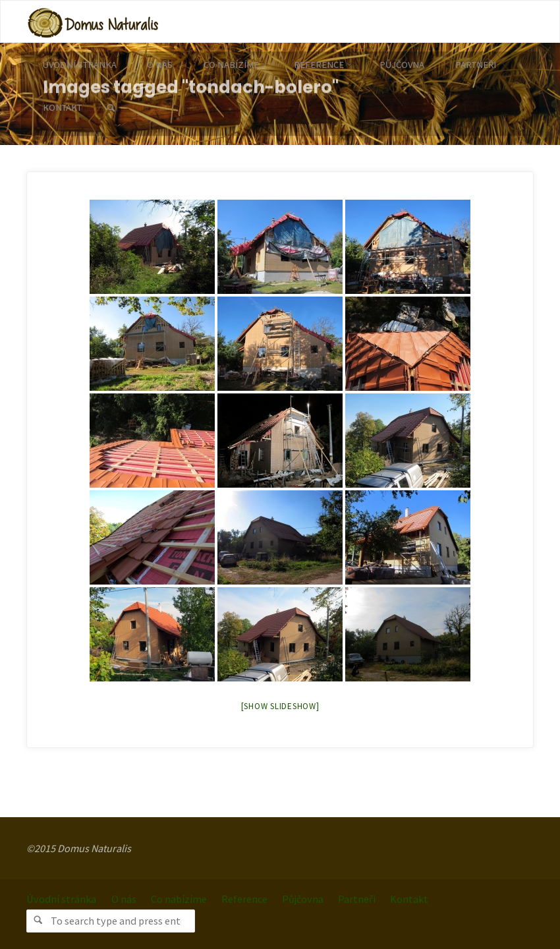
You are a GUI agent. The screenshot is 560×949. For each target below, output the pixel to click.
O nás (124, 899)
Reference (244, 899)
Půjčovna (303, 899)
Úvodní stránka (61, 899)
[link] (110, 108)
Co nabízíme (179, 899)
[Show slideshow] (280, 706)
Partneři (357, 899)
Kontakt (409, 899)
